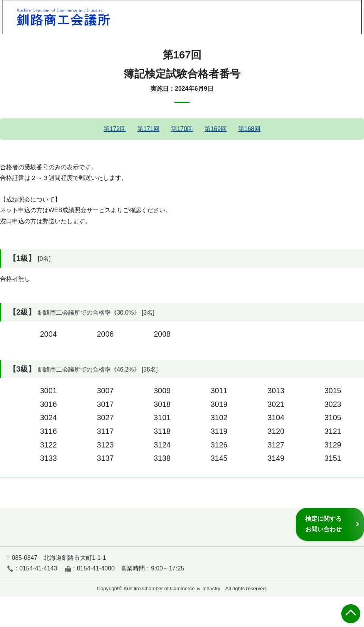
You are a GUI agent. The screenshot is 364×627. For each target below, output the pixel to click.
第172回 (115, 129)
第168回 (249, 129)
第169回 (216, 129)
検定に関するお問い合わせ (323, 524)
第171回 (148, 129)
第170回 (182, 129)
